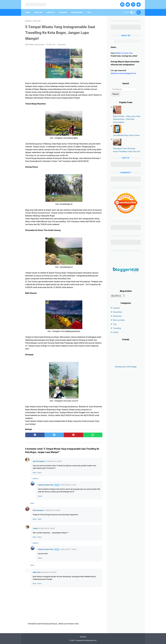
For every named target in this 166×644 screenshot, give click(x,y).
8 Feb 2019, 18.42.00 (49, 572)
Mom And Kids (77, 12)
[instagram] (133, 4)
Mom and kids (119, 320)
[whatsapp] (93, 435)
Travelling (117, 328)
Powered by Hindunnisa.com (86, 640)
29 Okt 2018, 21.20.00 (47, 528)
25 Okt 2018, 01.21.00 (68, 485)
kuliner (116, 332)
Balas (35, 473)
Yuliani (35, 528)
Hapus (39, 473)
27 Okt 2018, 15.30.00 (52, 510)
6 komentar (61, 45)
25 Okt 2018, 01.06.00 (54, 461)
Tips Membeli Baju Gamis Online (126, 135)
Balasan (36, 479)
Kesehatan (117, 316)
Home (28, 12)
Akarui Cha (37, 572)
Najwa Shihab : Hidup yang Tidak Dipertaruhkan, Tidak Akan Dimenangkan (127, 119)
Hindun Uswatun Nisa (46, 485)
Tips (89, 12)
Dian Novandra (38, 510)
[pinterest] (73, 435)
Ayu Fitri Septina (39, 461)
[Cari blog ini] (124, 89)
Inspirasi (63, 12)
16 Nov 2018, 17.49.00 (68, 549)
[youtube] (127, 4)
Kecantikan (118, 312)
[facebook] (122, 4)
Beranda (83, 637)
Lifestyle (51, 12)
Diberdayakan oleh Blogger (126, 367)
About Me (38, 12)
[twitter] (138, 4)
